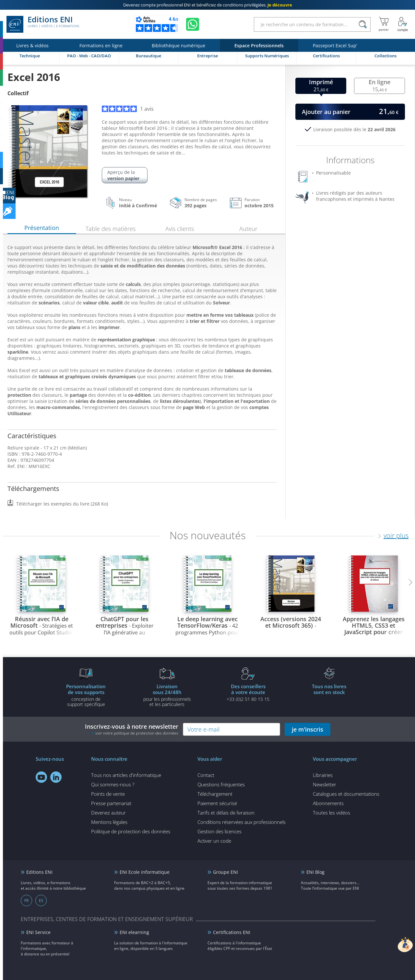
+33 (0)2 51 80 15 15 (248, 692)
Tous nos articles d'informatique (126, 775)
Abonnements (328, 803)
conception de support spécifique (86, 695)
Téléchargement (215, 794)
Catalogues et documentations (346, 794)
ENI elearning (134, 932)
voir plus (396, 536)
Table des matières (111, 229)
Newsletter (325, 784)
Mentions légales (109, 822)
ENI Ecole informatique (145, 872)
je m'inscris (308, 729)
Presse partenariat (111, 803)
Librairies (323, 775)
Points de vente (108, 794)
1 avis (128, 109)
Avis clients (180, 229)
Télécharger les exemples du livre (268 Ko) (62, 504)
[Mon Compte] (403, 24)
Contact (206, 775)
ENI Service (38, 932)
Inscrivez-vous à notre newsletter (132, 729)
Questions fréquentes (221, 784)
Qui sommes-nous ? (113, 784)
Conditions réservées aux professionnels (242, 822)
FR (26, 900)
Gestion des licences (219, 831)
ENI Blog (315, 872)
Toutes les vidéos (332, 813)
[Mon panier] (384, 24)
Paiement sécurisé (217, 803)
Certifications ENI (232, 932)
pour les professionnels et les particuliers (167, 695)
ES (41, 900)
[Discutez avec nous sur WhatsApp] (193, 24)
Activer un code (214, 841)
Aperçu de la (125, 175)
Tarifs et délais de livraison (226, 813)
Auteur (248, 229)
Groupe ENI (225, 872)
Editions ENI (43, 24)
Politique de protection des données (131, 831)
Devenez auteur (108, 813)
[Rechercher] (363, 24)
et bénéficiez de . (208, 5)
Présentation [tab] (42, 228)
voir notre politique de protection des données (137, 733)
